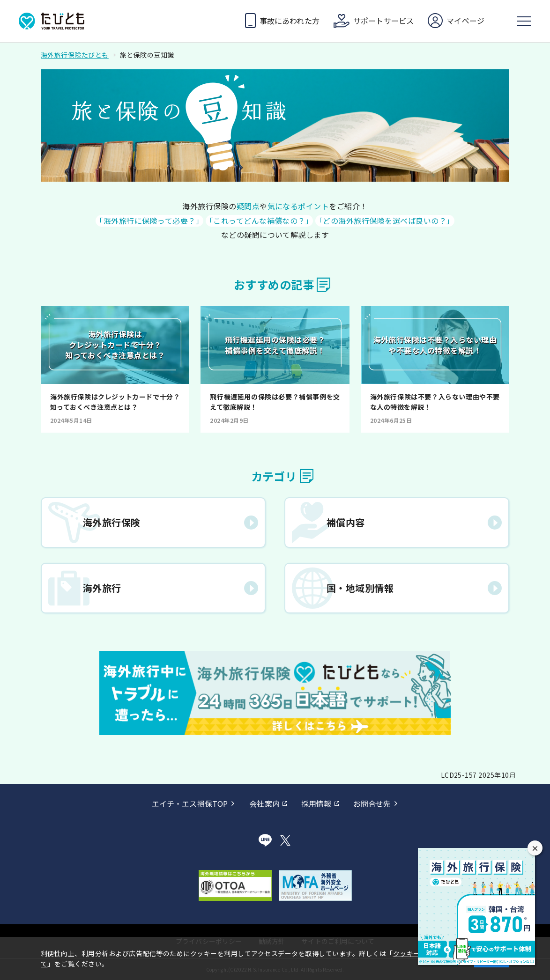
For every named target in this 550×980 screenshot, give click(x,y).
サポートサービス (383, 21)
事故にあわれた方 (290, 21)
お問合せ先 (372, 803)
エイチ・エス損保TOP (190, 803)
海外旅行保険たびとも (75, 55)
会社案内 (264, 803)
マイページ (465, 21)
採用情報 (316, 803)
